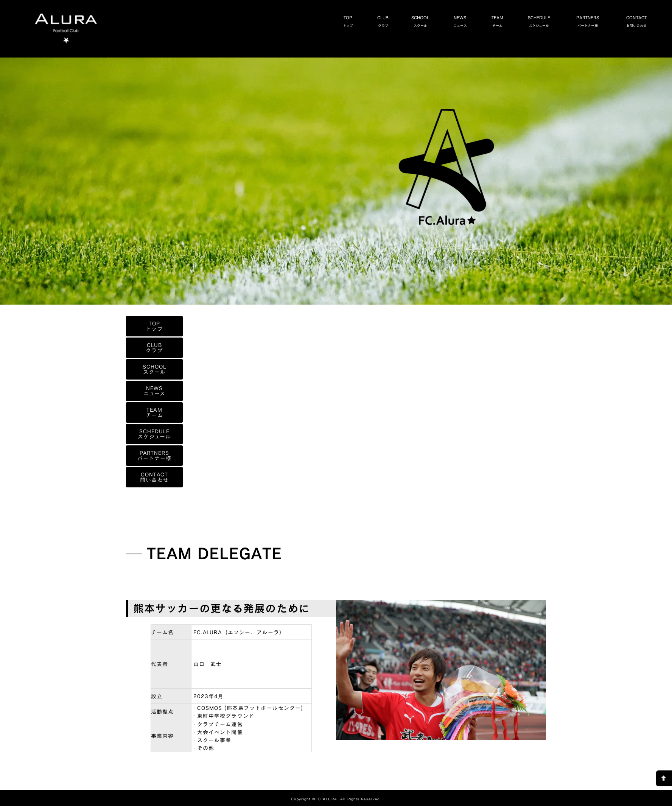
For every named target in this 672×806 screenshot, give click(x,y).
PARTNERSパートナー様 (603, 21)
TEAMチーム (513, 21)
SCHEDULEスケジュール (555, 21)
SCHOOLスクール (436, 21)
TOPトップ (363, 21)
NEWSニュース (476, 21)
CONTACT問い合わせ (154, 477)
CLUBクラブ (398, 21)
